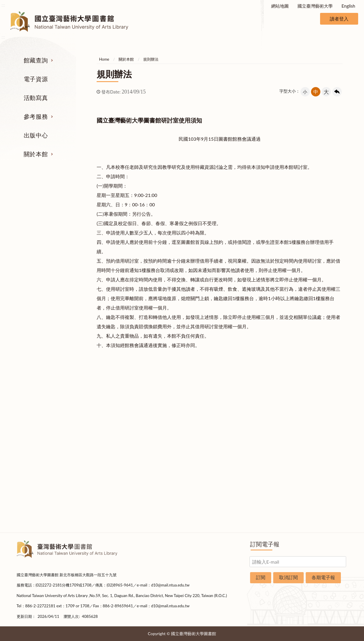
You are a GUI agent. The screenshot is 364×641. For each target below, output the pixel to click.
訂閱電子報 (265, 544)
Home (104, 59)
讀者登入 (339, 19)
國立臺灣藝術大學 (315, 6)
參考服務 (36, 116)
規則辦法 (151, 59)
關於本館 (36, 154)
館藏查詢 (36, 60)
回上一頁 (337, 92)
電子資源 (36, 79)
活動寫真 (36, 98)
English (348, 6)
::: (3, 5)
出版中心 (36, 135)
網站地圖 (280, 6)
